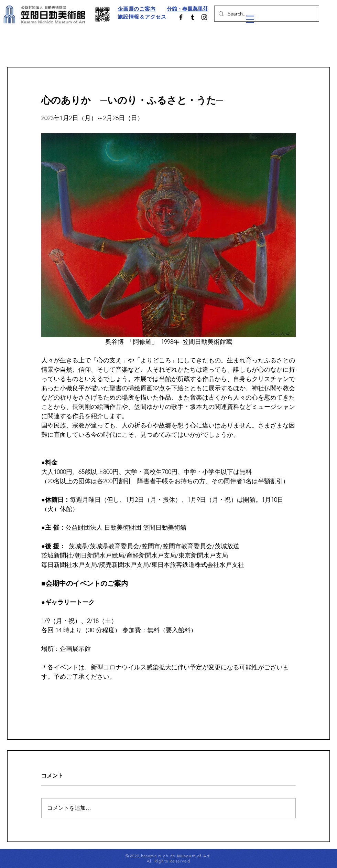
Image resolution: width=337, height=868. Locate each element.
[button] (250, 19)
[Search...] (266, 14)
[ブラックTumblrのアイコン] (193, 17)
